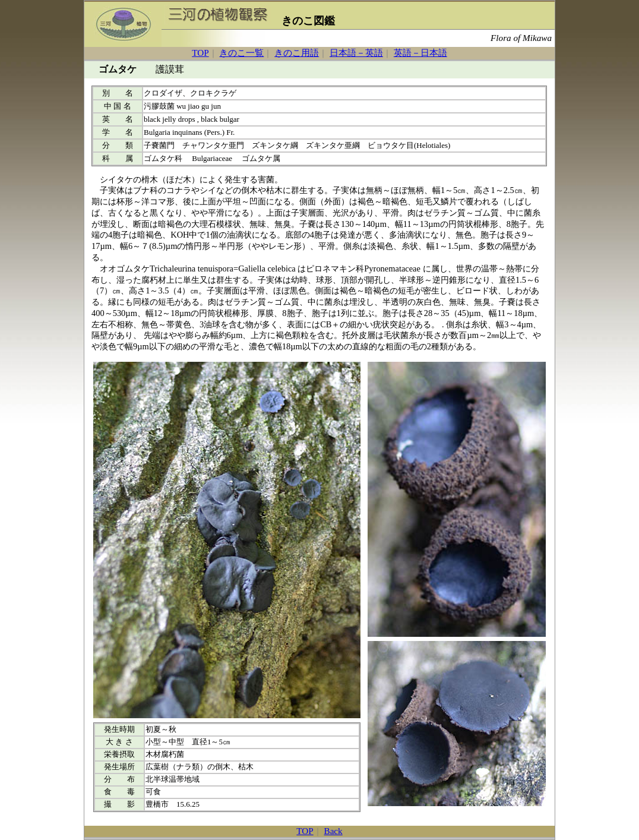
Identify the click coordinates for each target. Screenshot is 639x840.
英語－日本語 (420, 53)
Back (333, 831)
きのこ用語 (297, 53)
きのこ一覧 (241, 53)
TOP (200, 53)
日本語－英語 (356, 53)
